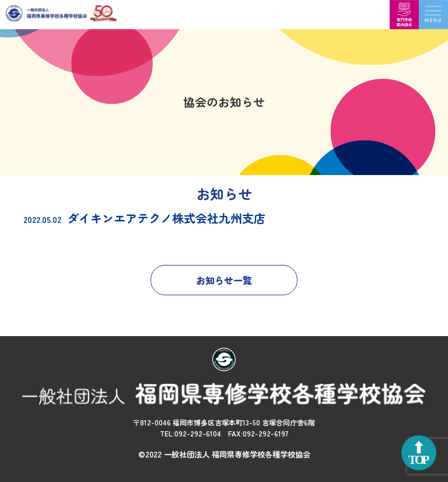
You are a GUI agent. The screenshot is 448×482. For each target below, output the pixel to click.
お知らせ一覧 (224, 280)
